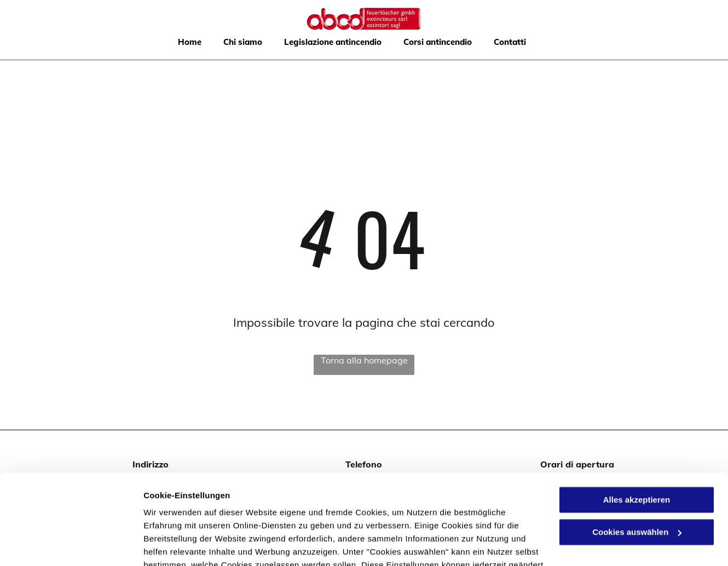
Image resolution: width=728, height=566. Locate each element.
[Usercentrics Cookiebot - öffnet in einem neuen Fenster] (71, 545)
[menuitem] (190, 42)
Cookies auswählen (182, 544)
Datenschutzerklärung (477, 501)
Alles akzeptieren (637, 423)
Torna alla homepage (364, 360)
